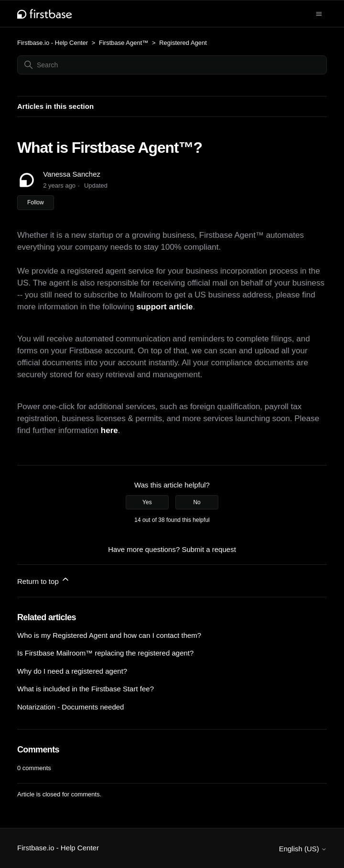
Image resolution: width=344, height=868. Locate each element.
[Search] (172, 65)
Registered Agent (183, 43)
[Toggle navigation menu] (319, 13)
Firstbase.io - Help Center (53, 43)
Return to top (44, 580)
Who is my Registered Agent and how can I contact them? (109, 635)
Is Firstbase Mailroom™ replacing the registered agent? (105, 653)
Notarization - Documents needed (70, 707)
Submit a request (209, 549)
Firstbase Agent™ (124, 43)
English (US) (303, 849)
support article (164, 307)
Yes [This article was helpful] (147, 502)
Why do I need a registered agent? (72, 671)
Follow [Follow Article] (36, 202)
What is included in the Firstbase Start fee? (86, 689)
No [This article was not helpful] (197, 502)
